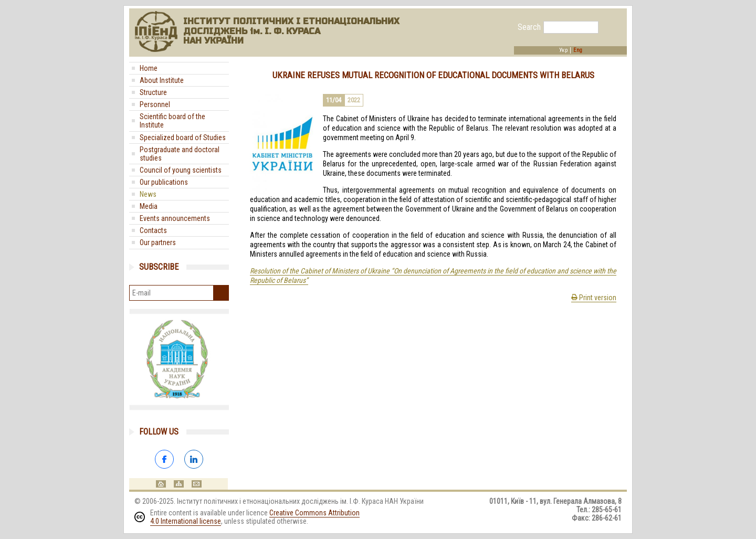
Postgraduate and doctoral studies (180, 154)
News (148, 194)
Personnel (155, 104)
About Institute (162, 80)
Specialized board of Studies (183, 138)
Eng (578, 50)
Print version (594, 298)
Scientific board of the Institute (172, 121)
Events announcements (175, 218)
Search (529, 27)
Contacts (153, 230)
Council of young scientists (181, 170)
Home (149, 68)
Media (149, 206)
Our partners (158, 242)
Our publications (164, 182)
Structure (153, 92)
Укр (563, 50)
